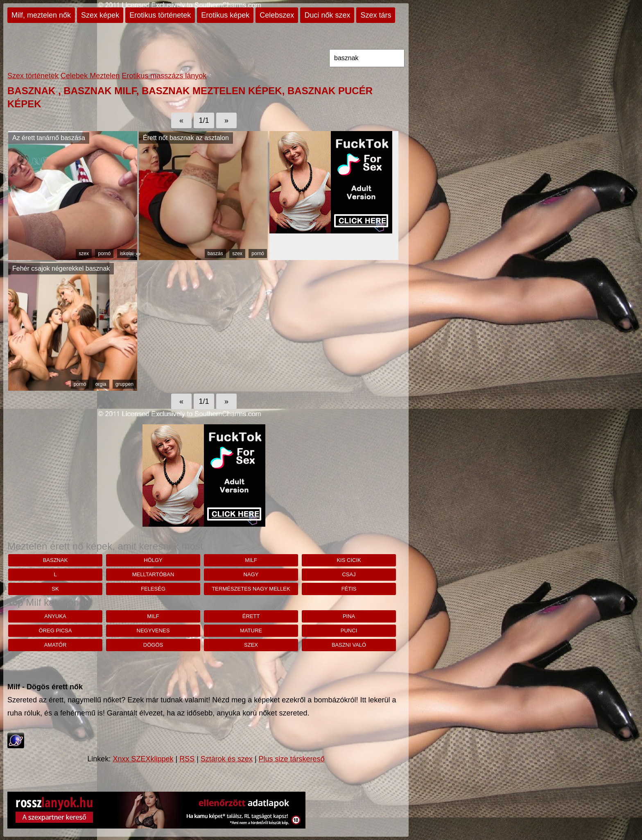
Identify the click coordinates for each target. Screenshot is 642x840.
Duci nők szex (327, 15)
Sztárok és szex (227, 759)
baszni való (349, 645)
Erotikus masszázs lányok (164, 76)
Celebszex (277, 15)
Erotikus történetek (160, 15)
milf (251, 560)
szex (84, 254)
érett (251, 616)
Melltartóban (153, 574)
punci (349, 631)
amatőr (55, 645)
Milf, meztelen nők (41, 15)
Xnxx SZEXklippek (143, 759)
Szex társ (376, 15)
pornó (104, 254)
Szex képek (100, 15)
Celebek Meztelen (90, 76)
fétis (349, 589)
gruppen (124, 384)
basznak (55, 560)
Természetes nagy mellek (251, 589)
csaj (349, 574)
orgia (101, 384)
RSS (187, 759)
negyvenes (153, 631)
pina (349, 616)
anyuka (55, 616)
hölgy (153, 560)
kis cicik (349, 560)
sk (55, 589)
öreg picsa (55, 631)
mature (251, 631)
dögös (153, 645)
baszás (215, 254)
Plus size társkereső (292, 759)
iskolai (127, 254)
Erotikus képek (225, 15)
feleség (153, 589)
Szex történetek (33, 76)
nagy (251, 574)
